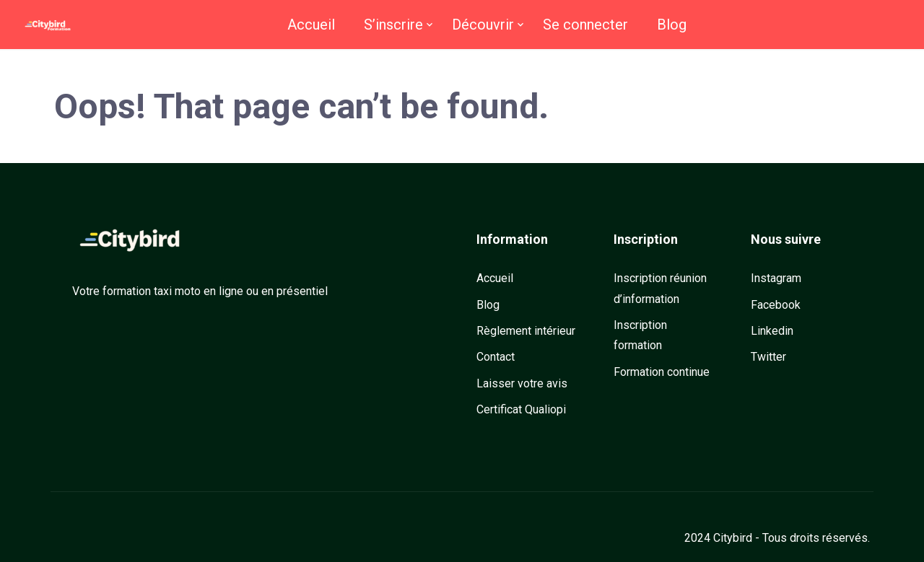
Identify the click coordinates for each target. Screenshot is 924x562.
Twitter (768, 357)
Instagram (776, 278)
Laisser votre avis (522, 383)
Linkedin (772, 331)
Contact (496, 357)
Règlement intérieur (526, 331)
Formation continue (662, 372)
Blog (672, 25)
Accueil (311, 25)
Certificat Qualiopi (521, 409)
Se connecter (585, 25)
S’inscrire (393, 25)
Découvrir (483, 25)
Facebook (776, 305)
